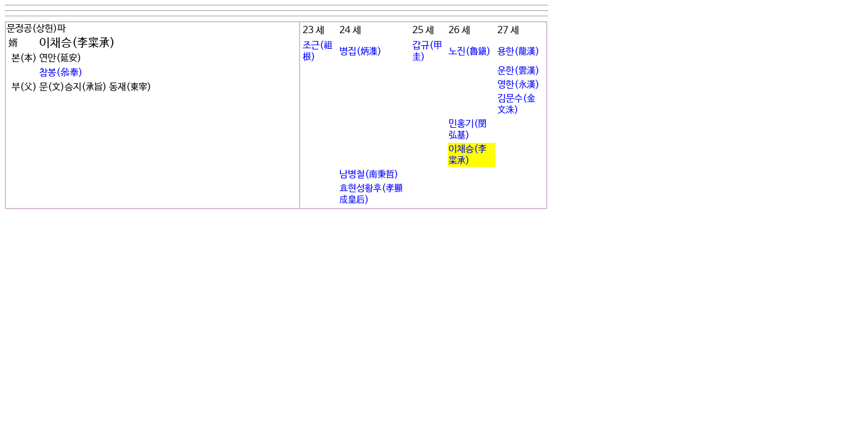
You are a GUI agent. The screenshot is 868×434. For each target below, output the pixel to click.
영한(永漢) (518, 85)
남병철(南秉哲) (369, 175)
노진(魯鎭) (470, 52)
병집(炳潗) (360, 52)
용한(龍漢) (518, 52)
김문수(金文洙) (516, 104)
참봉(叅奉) (61, 73)
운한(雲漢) (518, 71)
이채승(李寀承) (467, 155)
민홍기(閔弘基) (467, 130)
